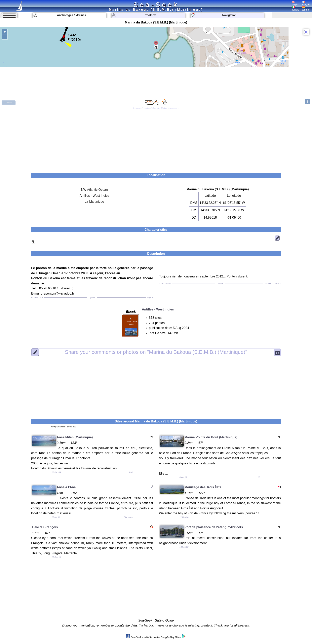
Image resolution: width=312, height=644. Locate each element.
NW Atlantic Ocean (94, 190)
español (306, 9)
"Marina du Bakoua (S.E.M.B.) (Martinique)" (156, 352)
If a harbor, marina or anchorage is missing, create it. (176, 625)
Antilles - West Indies (94, 196)
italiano (295, 9)
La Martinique (94, 202)
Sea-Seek (156, 5)
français (306, 3)
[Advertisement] (156, 139)
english (295, 3)
